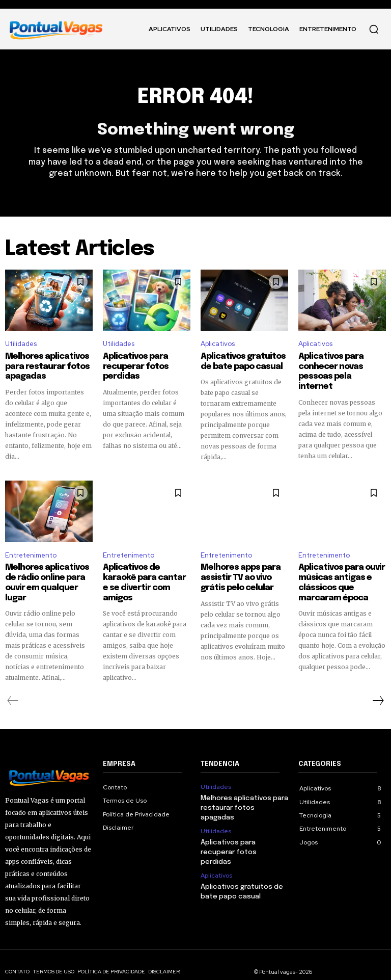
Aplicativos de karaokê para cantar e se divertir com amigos (146, 575)
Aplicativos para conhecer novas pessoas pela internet (338, 365)
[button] (374, 29)
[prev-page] (13, 686)
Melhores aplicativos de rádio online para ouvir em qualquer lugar (49, 575)
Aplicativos (218, 344)
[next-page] (378, 686)
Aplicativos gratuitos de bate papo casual (244, 361)
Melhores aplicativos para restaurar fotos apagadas (43, 365)
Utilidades (21, 344)
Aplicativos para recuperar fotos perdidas (133, 365)
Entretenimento (31, 553)
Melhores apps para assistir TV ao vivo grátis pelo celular (244, 575)
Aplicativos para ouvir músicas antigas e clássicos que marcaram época (342, 579)
